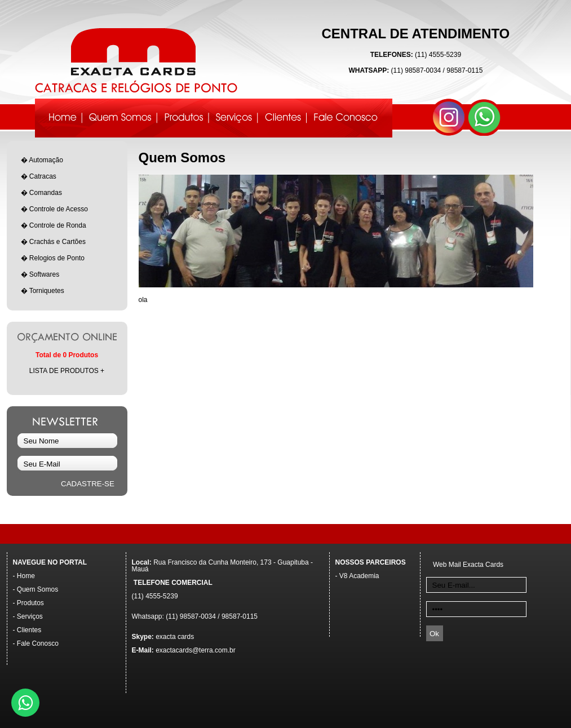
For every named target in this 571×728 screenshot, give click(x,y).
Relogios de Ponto (57, 258)
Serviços (30, 616)
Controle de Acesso (59, 209)
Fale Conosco (38, 643)
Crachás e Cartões (57, 242)
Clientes (29, 630)
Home (26, 576)
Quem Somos (37, 589)
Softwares (44, 274)
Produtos (30, 603)
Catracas (43, 176)
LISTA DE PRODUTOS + (67, 371)
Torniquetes (47, 291)
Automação (46, 160)
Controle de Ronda (58, 225)
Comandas (46, 193)
